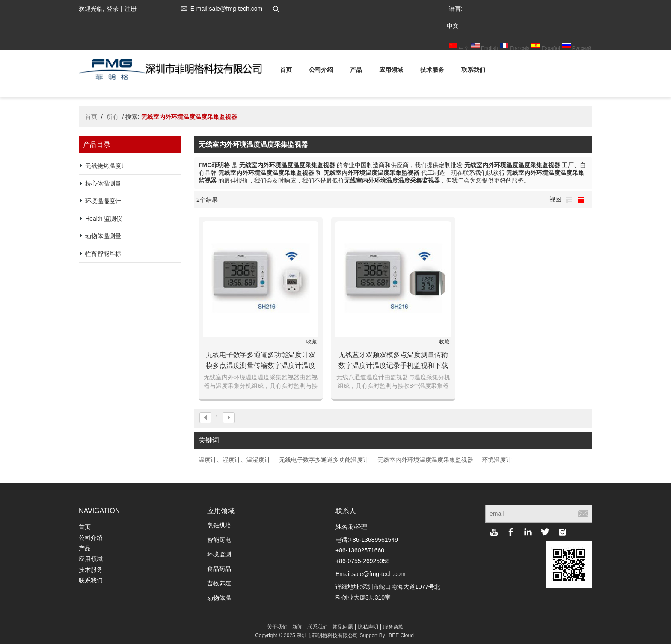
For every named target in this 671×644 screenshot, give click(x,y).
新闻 (297, 627)
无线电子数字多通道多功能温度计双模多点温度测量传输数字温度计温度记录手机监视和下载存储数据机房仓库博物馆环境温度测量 (261, 361)
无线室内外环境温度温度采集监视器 (425, 460)
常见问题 (343, 627)
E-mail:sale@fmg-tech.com (220, 9)
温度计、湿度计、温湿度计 (235, 460)
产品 (356, 71)
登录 (113, 9)
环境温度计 (497, 460)
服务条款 (393, 627)
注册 (131, 9)
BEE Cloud (401, 635)
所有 (113, 117)
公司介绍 (321, 71)
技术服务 (432, 71)
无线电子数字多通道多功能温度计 (324, 460)
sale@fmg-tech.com (379, 574)
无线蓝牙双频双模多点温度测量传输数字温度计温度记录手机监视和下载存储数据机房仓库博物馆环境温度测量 (393, 361)
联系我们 (473, 71)
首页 (286, 71)
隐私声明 (368, 627)
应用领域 (391, 71)
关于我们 (277, 627)
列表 (569, 200)
